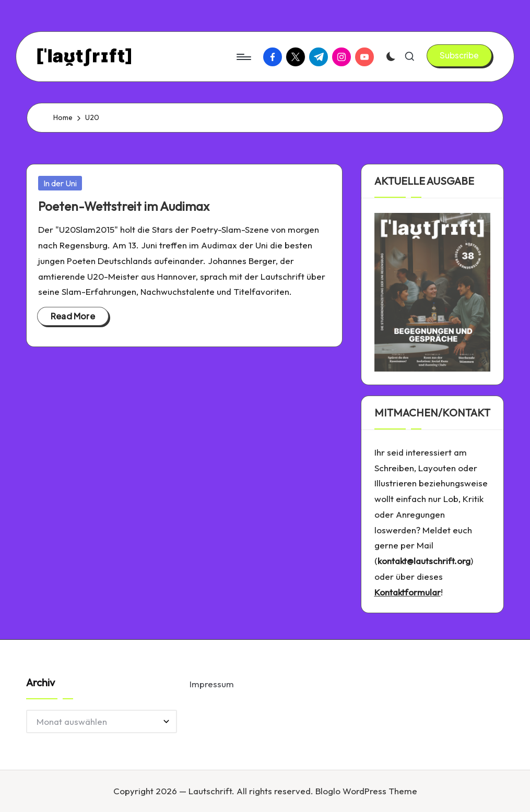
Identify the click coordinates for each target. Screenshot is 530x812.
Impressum (212, 684)
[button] (459, 55)
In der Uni (60, 183)
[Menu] (243, 57)
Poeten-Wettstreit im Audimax (124, 206)
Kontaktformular (408, 592)
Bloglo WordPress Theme (366, 791)
